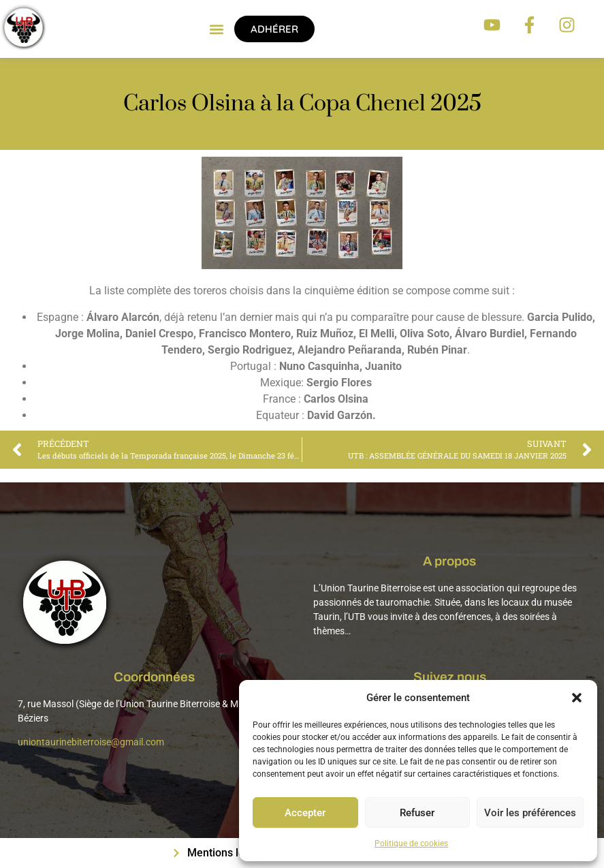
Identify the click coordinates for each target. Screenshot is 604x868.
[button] (577, 698)
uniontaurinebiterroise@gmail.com (91, 742)
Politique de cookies (411, 843)
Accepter (305, 813)
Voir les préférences (530, 813)
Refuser (417, 813)
